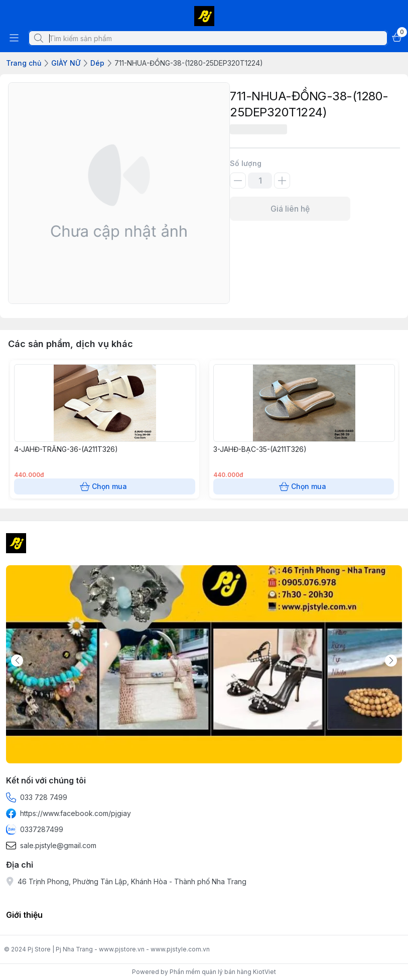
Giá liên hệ (290, 209)
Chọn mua (105, 486)
